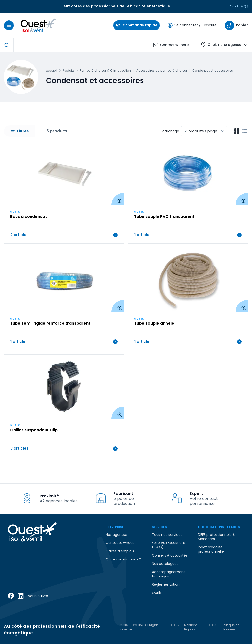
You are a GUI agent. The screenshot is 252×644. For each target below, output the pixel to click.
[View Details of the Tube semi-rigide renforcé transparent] (64, 280)
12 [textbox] (185, 131)
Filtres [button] (19, 131)
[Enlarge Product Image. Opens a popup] (118, 199)
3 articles (64, 448)
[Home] (37, 25)
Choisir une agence (224, 45)
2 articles (64, 235)
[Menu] (9, 25)
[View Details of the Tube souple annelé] (188, 280)
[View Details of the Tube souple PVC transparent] (188, 173)
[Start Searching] (7, 45)
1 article (188, 235)
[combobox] (204, 131)
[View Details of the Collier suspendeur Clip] (64, 387)
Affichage (171, 131)
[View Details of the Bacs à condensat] (64, 173)
